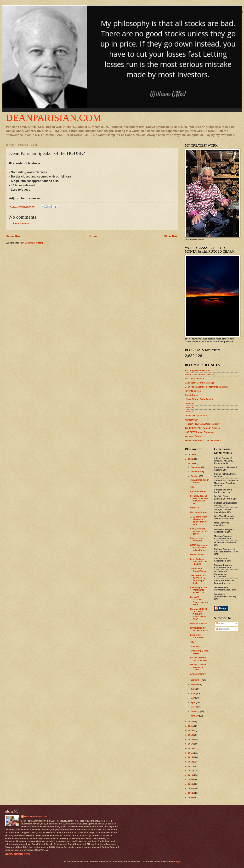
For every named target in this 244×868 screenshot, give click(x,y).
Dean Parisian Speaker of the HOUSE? (199, 562)
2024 (191, 459)
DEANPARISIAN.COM (53, 118)
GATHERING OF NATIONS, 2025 (199, 629)
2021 (191, 726)
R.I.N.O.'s (195, 508)
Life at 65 (189, 407)
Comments (222, 629)
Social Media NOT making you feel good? (199, 531)
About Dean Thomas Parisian (199, 375)
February (195, 711)
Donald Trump (197, 555)
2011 (191, 771)
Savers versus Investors (197, 539)
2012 (191, 766)
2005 (191, 798)
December (196, 467)
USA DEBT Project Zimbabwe (199, 432)
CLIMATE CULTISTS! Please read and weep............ (199, 601)
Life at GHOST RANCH (196, 416)
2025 (191, 454)
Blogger (177, 862)
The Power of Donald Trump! (199, 570)
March (194, 707)
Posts (220, 624)
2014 (191, 757)
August (194, 684)
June (193, 693)
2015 (191, 753)
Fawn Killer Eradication (197, 636)
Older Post (171, 236)
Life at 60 (189, 403)
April (193, 702)
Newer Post (14, 236)
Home (93, 236)
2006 (191, 793)
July (193, 689)
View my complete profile (17, 854)
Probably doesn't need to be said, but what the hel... (199, 500)
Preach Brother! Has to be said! (199, 659)
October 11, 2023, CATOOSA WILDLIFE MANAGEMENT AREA (199, 614)
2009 (191, 780)
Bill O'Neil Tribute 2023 (196, 379)
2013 (191, 762)
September (196, 680)
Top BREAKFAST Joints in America (202, 428)
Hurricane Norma (199, 512)
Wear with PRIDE (199, 623)
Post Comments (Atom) (31, 243)
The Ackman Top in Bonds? (200, 481)
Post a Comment (21, 223)
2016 (191, 748)
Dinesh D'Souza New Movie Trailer (198, 667)
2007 (191, 789)
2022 (191, 721)
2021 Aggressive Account (198, 370)
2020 (191, 730)
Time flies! (195, 646)
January (195, 716)
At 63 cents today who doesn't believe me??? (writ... (199, 520)
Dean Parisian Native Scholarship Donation (206, 387)
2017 (191, 744)
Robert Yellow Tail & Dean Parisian (202, 424)
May (193, 698)
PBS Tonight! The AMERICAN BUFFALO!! (199, 590)
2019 (191, 735)
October (195, 476)
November (196, 472)
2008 (191, 784)
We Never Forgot (193, 436)
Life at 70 (189, 412)
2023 (191, 463)
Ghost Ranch (191, 395)
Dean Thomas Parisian (35, 816)
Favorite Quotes (193, 391)
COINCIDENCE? (198, 674)
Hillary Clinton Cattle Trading (199, 399)
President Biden (198, 491)
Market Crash (192, 420)
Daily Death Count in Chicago (199, 383)
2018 (191, 739)
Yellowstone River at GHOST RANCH (203, 440)
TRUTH (194, 487)
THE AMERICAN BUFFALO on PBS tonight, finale (198, 579)
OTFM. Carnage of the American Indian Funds (199, 548)
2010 (191, 775)
